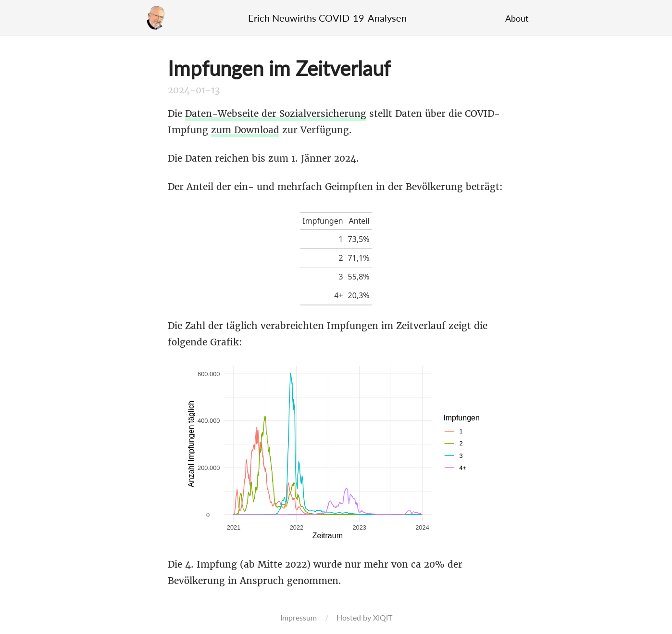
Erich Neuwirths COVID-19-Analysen (327, 18)
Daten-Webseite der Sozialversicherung (276, 114)
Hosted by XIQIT (364, 617)
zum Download (245, 130)
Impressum (299, 617)
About (517, 18)
